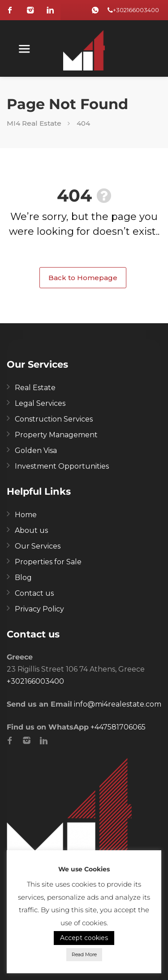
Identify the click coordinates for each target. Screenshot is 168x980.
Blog (23, 578)
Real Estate (35, 388)
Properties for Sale (48, 562)
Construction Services (54, 419)
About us (31, 530)
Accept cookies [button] (84, 938)
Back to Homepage (83, 278)
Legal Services (40, 403)
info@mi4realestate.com (118, 704)
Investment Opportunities (62, 466)
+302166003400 (136, 10)
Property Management (56, 435)
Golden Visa (36, 450)
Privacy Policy (39, 609)
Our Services (38, 546)
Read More (84, 954)
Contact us (34, 593)
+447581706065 (118, 727)
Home (26, 515)
